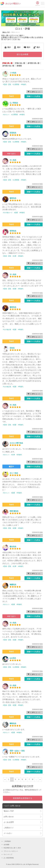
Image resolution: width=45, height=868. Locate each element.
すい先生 (13, 160)
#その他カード (8, 213)
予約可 (11, 96)
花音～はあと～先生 (17, 751)
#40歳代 (22, 115)
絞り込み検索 (23, 54)
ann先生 (13, 658)
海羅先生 (13, 585)
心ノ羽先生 (14, 103)
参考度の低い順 (8, 66)
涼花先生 (13, 133)
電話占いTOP (6, 32)
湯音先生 (13, 198)
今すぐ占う (11, 154)
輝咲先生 (13, 723)
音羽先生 (13, 231)
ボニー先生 (14, 473)
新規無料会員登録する (23, 798)
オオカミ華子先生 (16, 443)
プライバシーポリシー (11, 851)
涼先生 (12, 348)
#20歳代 (19, 455)
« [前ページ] (5, 779)
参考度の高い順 (33, 63)
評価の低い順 (20, 63)
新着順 (19, 66)
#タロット (6, 115)
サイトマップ (8, 854)
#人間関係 (16, 84)
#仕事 (15, 256)
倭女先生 (13, 547)
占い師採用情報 (9, 858)
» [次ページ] (40, 779)
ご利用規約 (7, 841)
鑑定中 (11, 467)
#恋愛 (16, 213)
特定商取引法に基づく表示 (12, 848)
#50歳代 (21, 289)
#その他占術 (7, 330)
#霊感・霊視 (7, 84)
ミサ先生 (13, 73)
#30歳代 (24, 84)
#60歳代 (21, 256)
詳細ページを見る (34, 96)
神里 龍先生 (14, 511)
